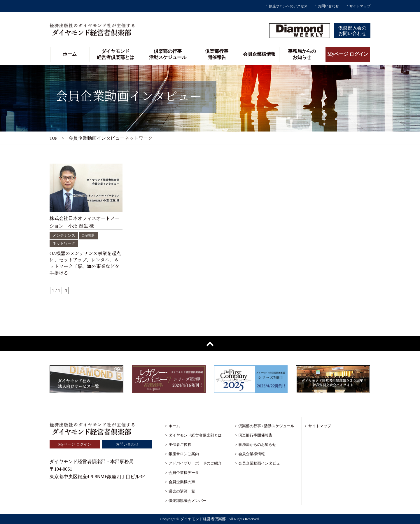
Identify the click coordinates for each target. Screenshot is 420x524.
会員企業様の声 (182, 482)
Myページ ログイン (348, 54)
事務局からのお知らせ (302, 54)
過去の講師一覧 (182, 491)
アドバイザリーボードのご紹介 (195, 463)
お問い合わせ (328, 6)
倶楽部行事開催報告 (217, 54)
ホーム (70, 54)
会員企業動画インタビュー (261, 463)
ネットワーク (65, 243)
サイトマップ (360, 6)
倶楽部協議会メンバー (188, 501)
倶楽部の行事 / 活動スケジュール (266, 426)
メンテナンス (65, 235)
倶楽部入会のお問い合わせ (352, 31)
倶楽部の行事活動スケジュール (168, 54)
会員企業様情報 (259, 54)
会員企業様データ (184, 473)
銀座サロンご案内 (184, 454)
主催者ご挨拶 (180, 445)
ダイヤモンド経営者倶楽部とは (116, 54)
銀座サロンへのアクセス (288, 6)
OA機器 (90, 235)
